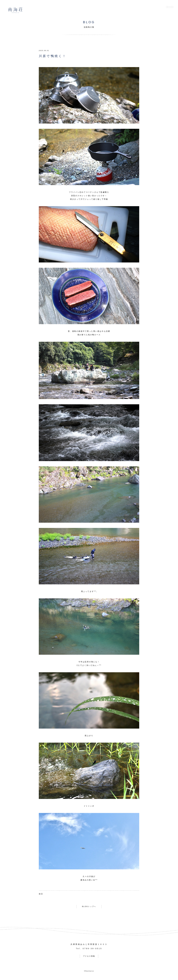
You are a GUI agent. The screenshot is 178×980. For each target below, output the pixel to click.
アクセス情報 (89, 957)
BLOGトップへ (89, 907)
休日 (41, 894)
